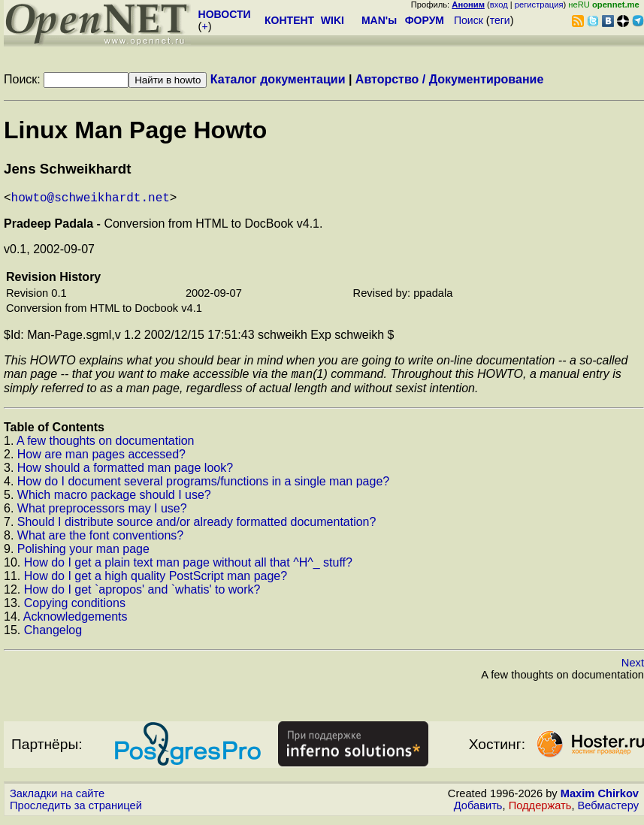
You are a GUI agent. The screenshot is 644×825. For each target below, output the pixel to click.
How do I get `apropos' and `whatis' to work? (142, 595)
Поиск (469, 20)
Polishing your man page (83, 554)
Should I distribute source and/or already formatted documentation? (197, 527)
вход (499, 5)
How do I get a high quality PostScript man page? (156, 581)
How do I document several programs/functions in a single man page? (203, 487)
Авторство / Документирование (449, 79)
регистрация (539, 5)
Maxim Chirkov (600, 799)
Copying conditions (75, 608)
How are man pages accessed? (101, 459)
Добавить (478, 811)
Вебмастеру (608, 811)
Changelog (53, 635)
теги (500, 20)
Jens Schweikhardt (67, 169)
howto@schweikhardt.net (91, 200)
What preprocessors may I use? (102, 514)
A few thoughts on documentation (106, 446)
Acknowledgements (76, 622)
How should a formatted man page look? (125, 473)
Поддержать (540, 811)
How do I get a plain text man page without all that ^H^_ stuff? (188, 568)
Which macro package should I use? (114, 500)
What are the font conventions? (100, 541)
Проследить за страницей (76, 811)
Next (633, 668)
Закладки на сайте (57, 799)
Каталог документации (278, 79)
